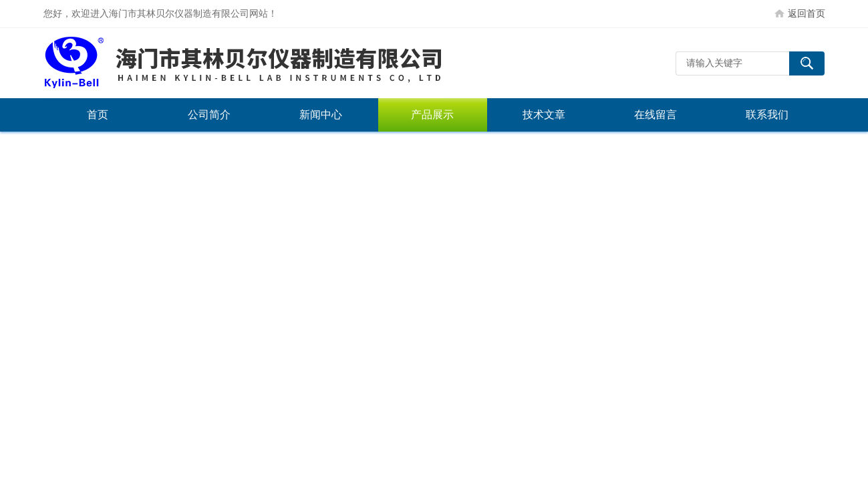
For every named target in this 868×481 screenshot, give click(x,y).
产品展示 (432, 115)
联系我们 (767, 115)
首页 (98, 115)
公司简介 (209, 115)
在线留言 (656, 115)
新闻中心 (321, 115)
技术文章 (544, 115)
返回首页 (807, 13)
